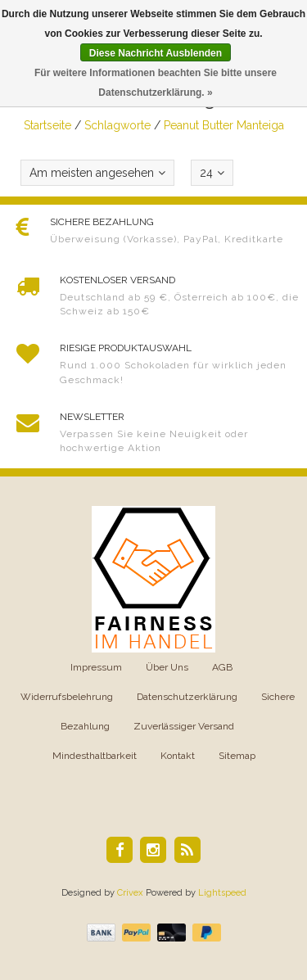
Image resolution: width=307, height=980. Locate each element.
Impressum (96, 667)
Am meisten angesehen (97, 173)
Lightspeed (222, 893)
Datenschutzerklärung (187, 697)
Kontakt (178, 756)
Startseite (47, 125)
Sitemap (237, 756)
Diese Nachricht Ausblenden (156, 53)
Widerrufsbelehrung (67, 697)
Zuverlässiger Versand (184, 726)
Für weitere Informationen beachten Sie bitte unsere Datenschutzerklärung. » (156, 83)
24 (212, 173)
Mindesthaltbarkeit (95, 756)
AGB (222, 667)
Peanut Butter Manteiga (224, 125)
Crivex (130, 893)
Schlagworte (117, 125)
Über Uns (167, 667)
